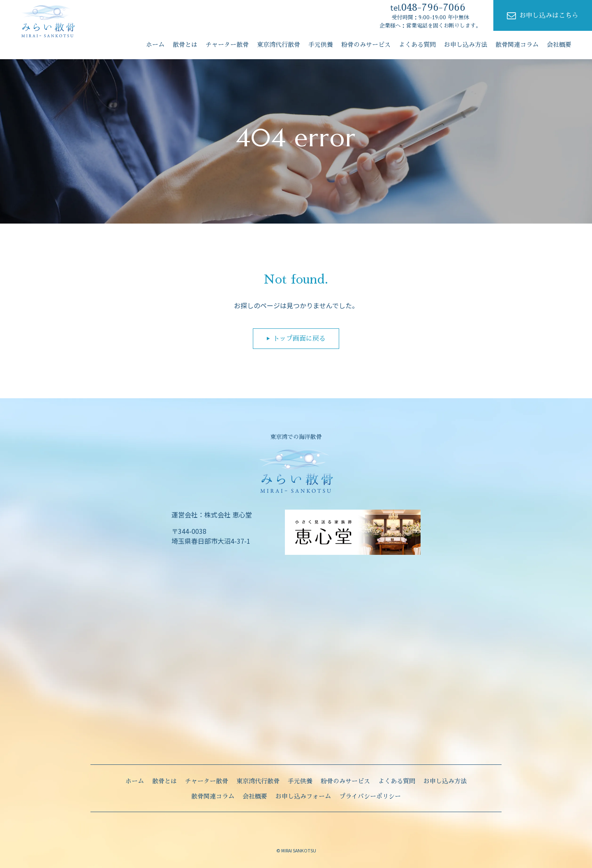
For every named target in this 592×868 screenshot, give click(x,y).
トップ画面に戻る (299, 339)
